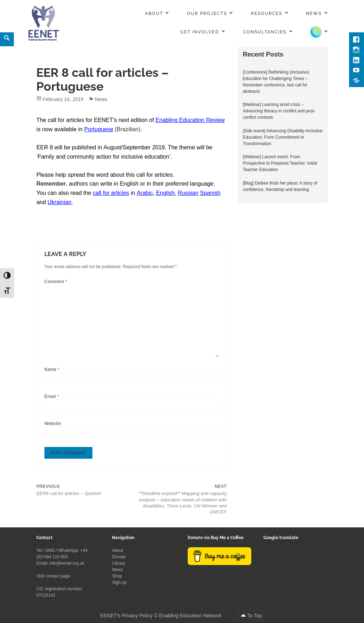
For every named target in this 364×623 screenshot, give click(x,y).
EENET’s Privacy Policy (127, 616)
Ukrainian (60, 202)
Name (52, 369)
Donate (119, 557)
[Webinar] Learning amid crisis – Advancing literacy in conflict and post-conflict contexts (279, 111)
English (165, 193)
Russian (188, 193)
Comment (56, 282)
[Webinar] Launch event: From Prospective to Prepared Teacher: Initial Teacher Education (280, 163)
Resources (267, 14)
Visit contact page (53, 576)
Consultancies (265, 32)
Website (53, 424)
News (314, 14)
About (154, 14)
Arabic (145, 193)
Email (52, 396)
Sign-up (119, 582)
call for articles (111, 193)
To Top (254, 616)
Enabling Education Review (190, 120)
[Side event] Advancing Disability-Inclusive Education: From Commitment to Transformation (283, 137)
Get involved (200, 32)
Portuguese (99, 129)
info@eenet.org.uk (67, 563)
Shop (117, 576)
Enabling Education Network (191, 616)
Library (119, 563)
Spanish (210, 193)
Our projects (207, 14)
